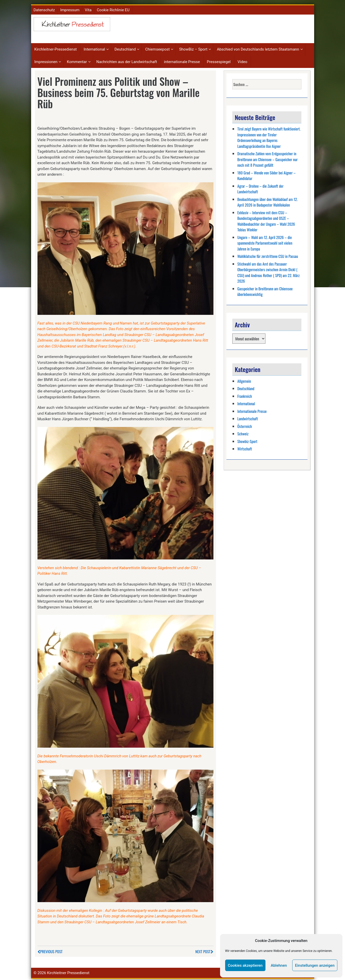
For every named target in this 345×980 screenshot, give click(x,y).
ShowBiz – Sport (193, 48)
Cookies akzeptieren (245, 965)
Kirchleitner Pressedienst (68, 971)
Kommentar (77, 60)
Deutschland (125, 48)
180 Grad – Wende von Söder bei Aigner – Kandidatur (267, 174)
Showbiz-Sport (247, 439)
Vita (88, 8)
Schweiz (243, 432)
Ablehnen (279, 965)
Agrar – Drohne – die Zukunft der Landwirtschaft (260, 187)
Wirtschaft (245, 447)
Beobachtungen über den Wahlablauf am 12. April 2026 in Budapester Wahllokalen (268, 200)
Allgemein (244, 379)
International (94, 48)
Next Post (204, 950)
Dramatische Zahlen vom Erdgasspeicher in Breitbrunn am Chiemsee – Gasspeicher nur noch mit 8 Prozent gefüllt (268, 158)
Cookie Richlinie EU (113, 8)
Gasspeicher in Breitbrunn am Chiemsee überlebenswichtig (265, 290)
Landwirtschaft (248, 417)
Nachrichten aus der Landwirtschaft (127, 60)
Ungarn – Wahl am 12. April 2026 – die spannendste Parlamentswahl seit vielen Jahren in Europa (265, 241)
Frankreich (245, 394)
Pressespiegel (219, 60)
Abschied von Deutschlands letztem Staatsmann (258, 48)
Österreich (245, 424)
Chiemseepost (157, 48)
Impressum (70, 8)
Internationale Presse (252, 409)
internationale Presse (182, 60)
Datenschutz (44, 8)
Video (242, 60)
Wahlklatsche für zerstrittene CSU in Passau (268, 255)
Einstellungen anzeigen (315, 965)
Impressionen (46, 60)
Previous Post (50, 950)
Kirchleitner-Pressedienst (56, 48)
